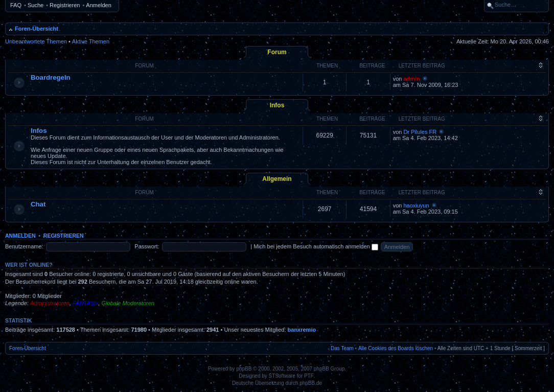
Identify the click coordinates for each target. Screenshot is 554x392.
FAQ (16, 5)
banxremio (302, 330)
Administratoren (50, 303)
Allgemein (277, 179)
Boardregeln (51, 77)
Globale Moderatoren (128, 303)
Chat (38, 204)
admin (411, 79)
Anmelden (99, 5)
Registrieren (65, 5)
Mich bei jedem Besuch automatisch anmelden (316, 246)
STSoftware (282, 376)
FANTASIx (85, 303)
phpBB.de (311, 383)
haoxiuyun (416, 205)
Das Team (342, 348)
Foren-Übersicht (37, 29)
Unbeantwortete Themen (36, 41)
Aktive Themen (91, 41)
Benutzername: (24, 246)
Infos (277, 105)
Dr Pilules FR (420, 132)
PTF (309, 376)
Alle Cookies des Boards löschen (396, 348)
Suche (36, 5)
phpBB (244, 369)
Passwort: (147, 246)
